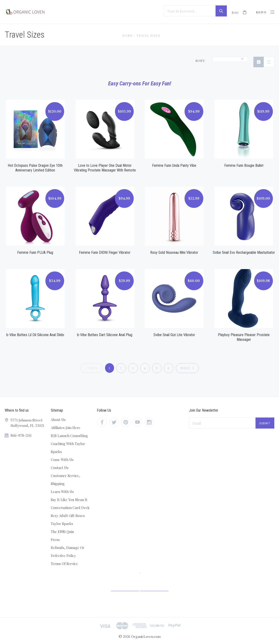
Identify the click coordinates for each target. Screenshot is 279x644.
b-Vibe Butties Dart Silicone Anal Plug (105, 335)
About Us (58, 420)
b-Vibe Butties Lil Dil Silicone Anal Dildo (35, 335)
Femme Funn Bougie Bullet (244, 165)
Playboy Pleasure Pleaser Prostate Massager (244, 337)
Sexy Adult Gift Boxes (68, 516)
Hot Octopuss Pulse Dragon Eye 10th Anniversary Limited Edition (35, 168)
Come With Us (62, 460)
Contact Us (60, 468)
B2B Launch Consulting (69, 436)
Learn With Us (62, 492)
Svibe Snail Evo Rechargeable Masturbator (244, 252)
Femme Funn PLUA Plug (35, 252)
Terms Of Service (64, 564)
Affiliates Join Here (66, 428)
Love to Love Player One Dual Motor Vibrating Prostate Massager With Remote (105, 168)
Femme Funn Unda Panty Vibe (174, 165)
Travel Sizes (148, 35)
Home (128, 35)
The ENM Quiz (62, 532)
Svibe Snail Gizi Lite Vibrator (174, 335)
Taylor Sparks (62, 524)
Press (55, 540)
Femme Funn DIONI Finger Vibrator (105, 252)
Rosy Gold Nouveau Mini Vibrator (174, 252)
